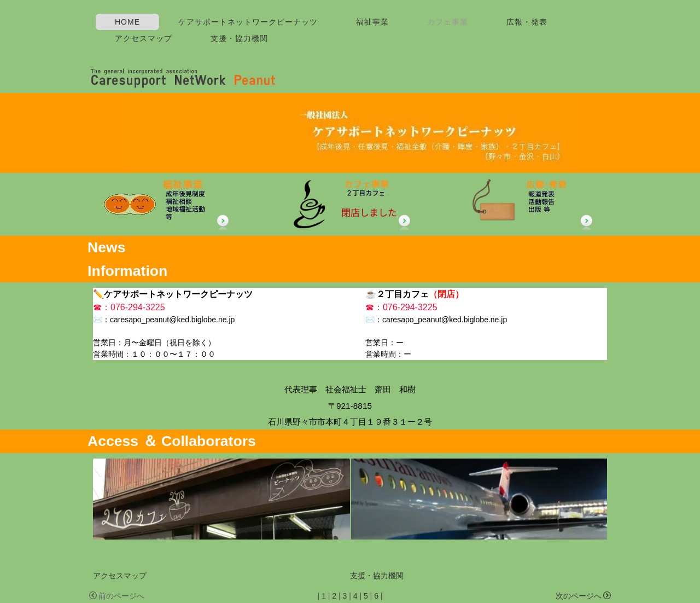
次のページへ (583, 596)
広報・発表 (527, 22)
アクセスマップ (144, 38)
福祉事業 (372, 22)
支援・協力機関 (239, 38)
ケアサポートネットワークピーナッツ (248, 22)
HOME (127, 22)
